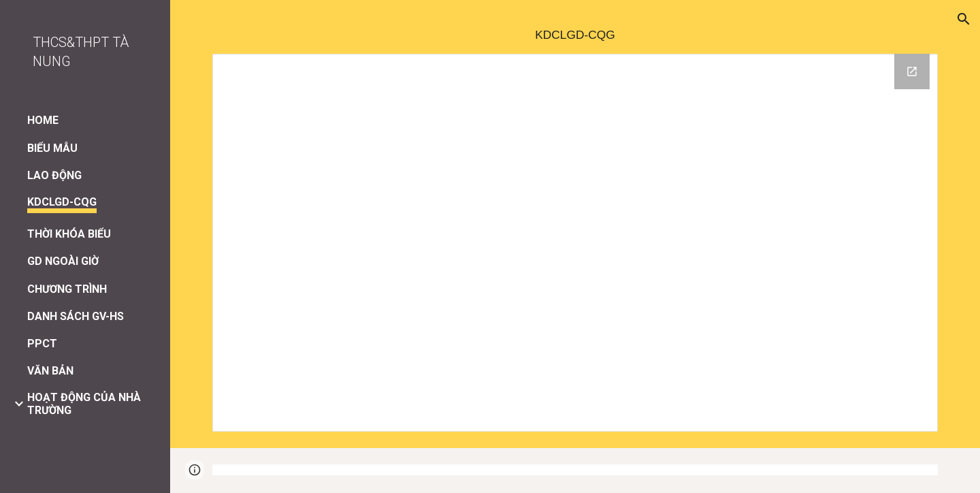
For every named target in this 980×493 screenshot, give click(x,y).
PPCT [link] (42, 344)
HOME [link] (43, 120)
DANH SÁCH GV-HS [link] (76, 316)
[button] (964, 19)
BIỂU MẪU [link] (52, 148)
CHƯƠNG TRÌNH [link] (67, 289)
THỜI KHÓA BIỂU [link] (69, 234)
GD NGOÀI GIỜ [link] (63, 261)
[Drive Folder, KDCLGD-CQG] (575, 243)
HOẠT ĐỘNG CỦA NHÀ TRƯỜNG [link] (84, 404)
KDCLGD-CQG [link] (62, 202)
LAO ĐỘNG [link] (54, 175)
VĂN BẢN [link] (50, 371)
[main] (575, 35)
